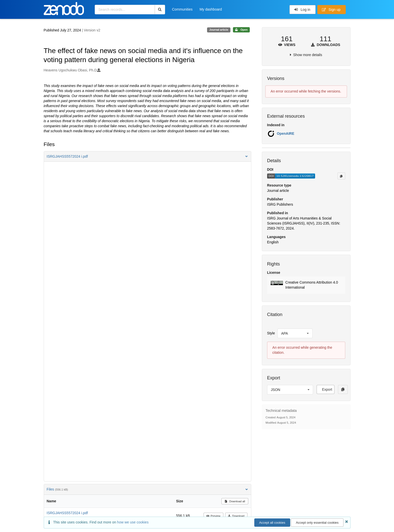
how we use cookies (133, 522)
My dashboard (211, 9)
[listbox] (295, 333)
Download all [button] (235, 501)
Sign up (331, 10)
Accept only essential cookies (317, 523)
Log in (302, 10)
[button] (147, 156)
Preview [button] (213, 516)
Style (271, 333)
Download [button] (236, 516)
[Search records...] (125, 10)
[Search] (160, 10)
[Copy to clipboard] (341, 176)
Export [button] (327, 389)
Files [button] (147, 489)
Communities (182, 9)
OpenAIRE (286, 134)
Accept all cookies (272, 523)
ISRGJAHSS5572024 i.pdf (67, 513)
